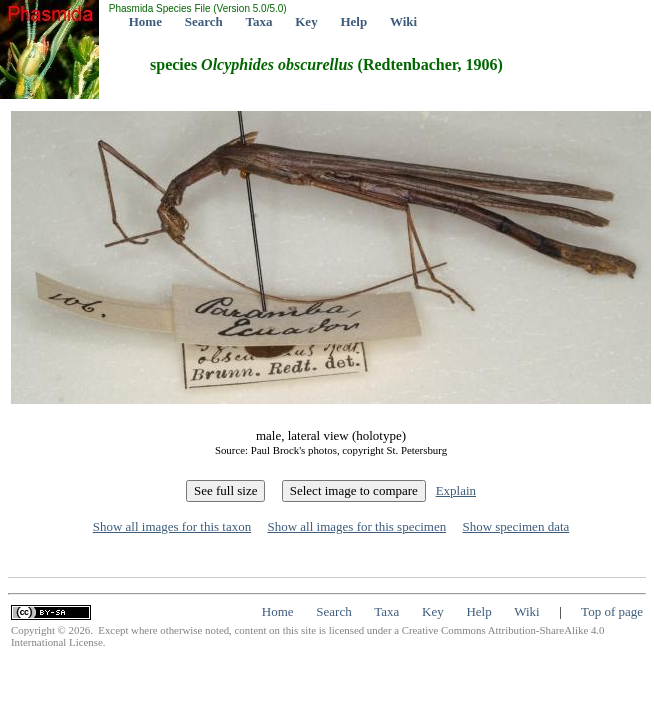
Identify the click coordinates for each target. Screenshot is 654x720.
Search (204, 21)
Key (306, 21)
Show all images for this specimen (356, 526)
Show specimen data (515, 526)
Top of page (612, 611)
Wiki (403, 21)
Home (145, 21)
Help (353, 21)
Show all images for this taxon (172, 526)
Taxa (259, 21)
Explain (456, 490)
